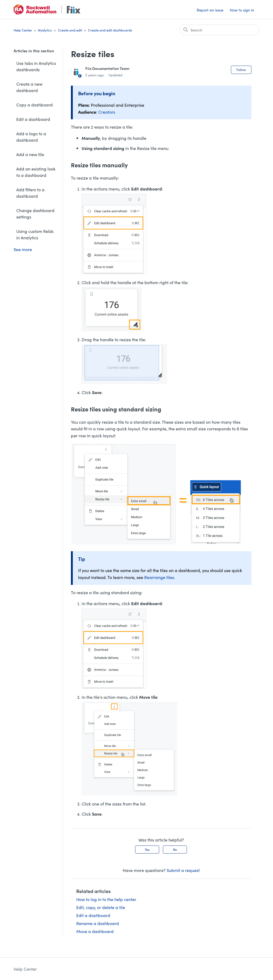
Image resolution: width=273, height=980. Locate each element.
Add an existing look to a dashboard (36, 172)
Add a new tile (30, 154)
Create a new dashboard (29, 87)
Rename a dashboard (98, 923)
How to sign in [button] (242, 10)
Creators (107, 112)
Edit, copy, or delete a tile (101, 907)
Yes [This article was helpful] (147, 849)
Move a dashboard (95, 931)
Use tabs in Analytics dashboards (36, 66)
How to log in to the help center (106, 899)
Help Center (23, 30)
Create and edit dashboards (110, 30)
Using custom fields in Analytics (35, 234)
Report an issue (210, 10)
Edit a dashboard (33, 119)
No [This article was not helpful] (175, 849)
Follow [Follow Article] (241, 70)
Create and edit (70, 30)
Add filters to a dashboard (30, 193)
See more (23, 249)
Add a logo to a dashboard (31, 137)
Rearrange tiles (159, 577)
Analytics (45, 30)
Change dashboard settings (35, 213)
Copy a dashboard (35, 105)
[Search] (219, 30)
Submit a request (183, 870)
